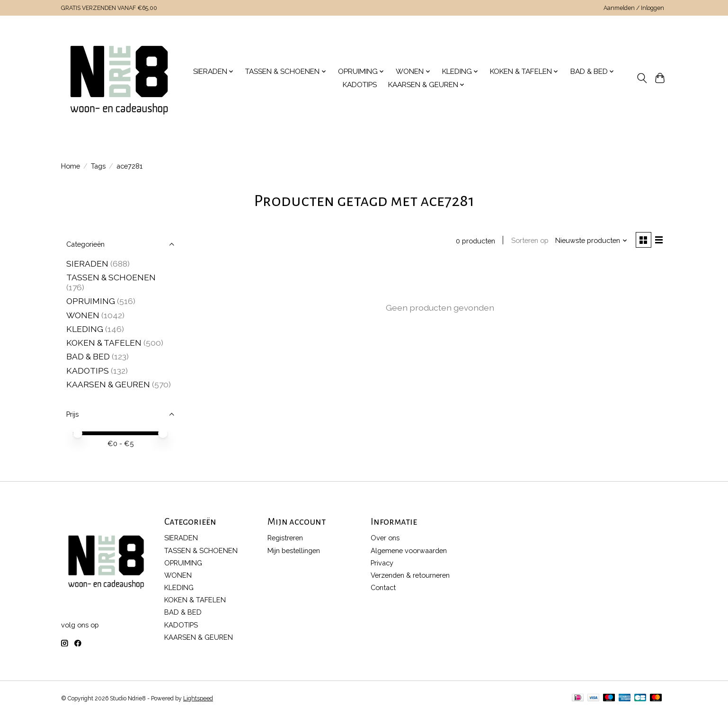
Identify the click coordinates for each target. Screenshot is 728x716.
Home (71, 166)
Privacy (382, 563)
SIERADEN (87, 264)
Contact (383, 587)
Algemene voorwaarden (409, 550)
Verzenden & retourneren (410, 575)
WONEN (83, 315)
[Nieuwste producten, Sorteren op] (590, 241)
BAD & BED (88, 356)
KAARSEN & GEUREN (108, 384)
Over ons (385, 538)
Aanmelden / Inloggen (634, 8)
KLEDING (85, 329)
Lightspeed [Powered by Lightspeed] (198, 698)
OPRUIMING (91, 301)
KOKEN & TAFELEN (104, 343)
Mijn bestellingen (294, 550)
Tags (98, 166)
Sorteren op (528, 241)
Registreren (285, 538)
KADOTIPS (360, 85)
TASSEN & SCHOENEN (111, 277)
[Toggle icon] (642, 78)
